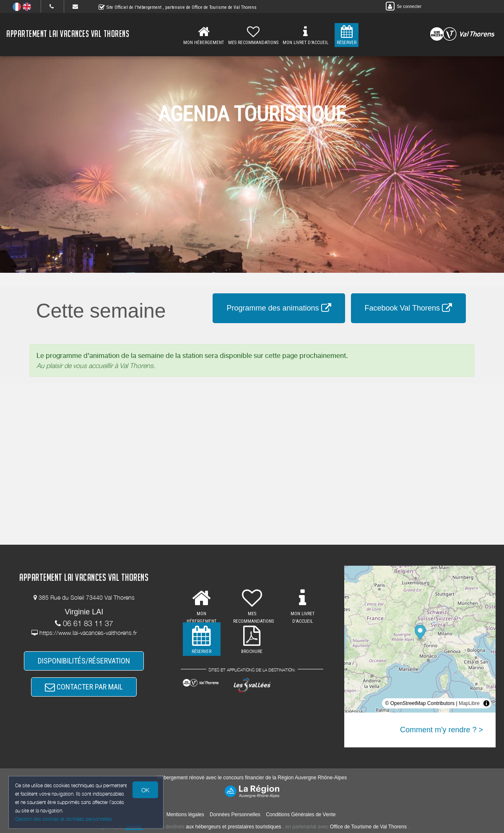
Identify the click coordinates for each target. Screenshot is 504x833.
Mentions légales (185, 815)
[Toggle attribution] (486, 703)
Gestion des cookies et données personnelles (64, 819)
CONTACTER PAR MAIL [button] (84, 687)
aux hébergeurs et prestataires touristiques (233, 827)
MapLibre (469, 703)
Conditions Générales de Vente (301, 815)
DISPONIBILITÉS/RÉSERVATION (84, 661)
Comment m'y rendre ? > (442, 730)
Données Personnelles (235, 815)
